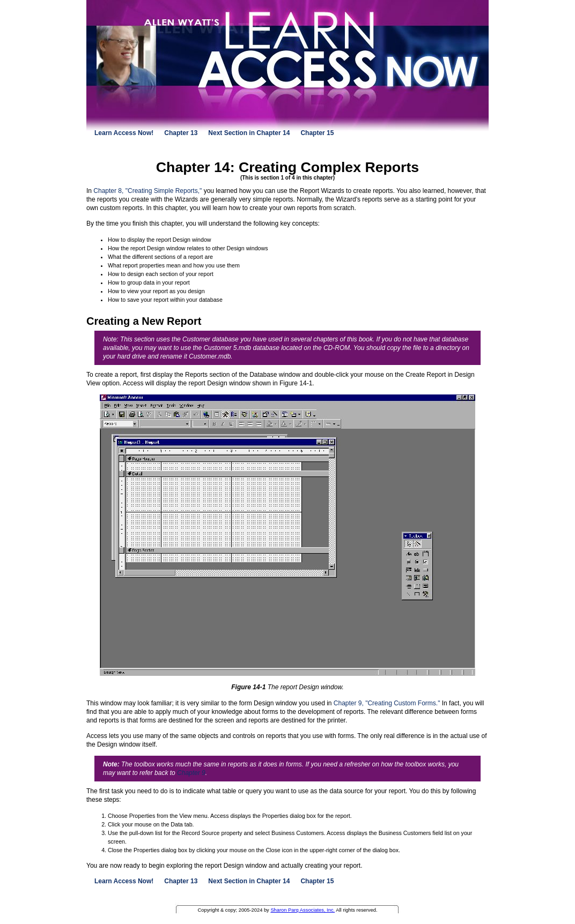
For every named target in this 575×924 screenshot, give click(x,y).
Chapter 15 (317, 133)
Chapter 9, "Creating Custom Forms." (387, 703)
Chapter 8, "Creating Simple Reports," (148, 191)
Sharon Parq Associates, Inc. (303, 910)
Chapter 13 (181, 133)
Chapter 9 (191, 773)
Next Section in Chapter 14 (249, 133)
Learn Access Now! (124, 133)
